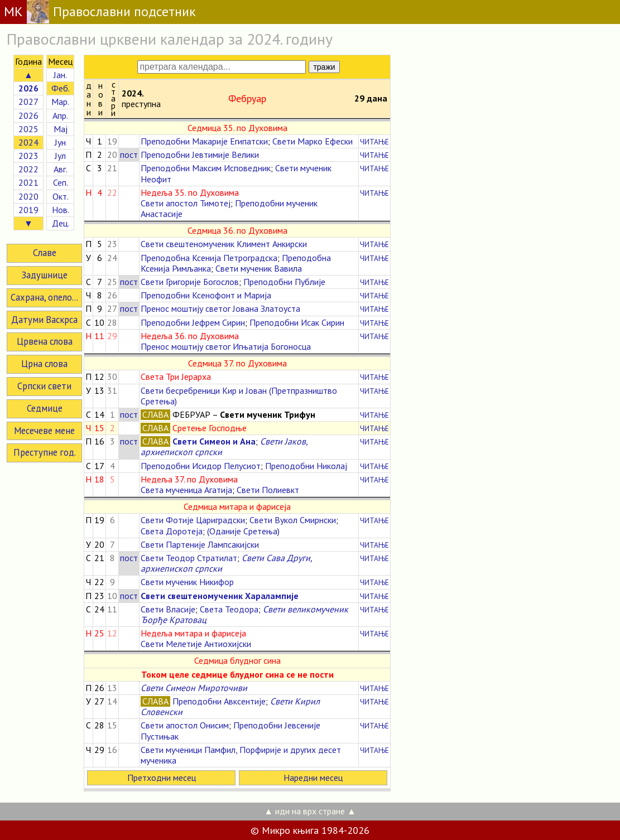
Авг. (61, 169)
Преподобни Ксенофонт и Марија (206, 295)
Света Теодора (229, 609)
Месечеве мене (44, 431)
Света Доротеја (172, 531)
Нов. (61, 210)
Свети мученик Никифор (187, 582)
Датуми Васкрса (44, 320)
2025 (28, 129)
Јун (60, 142)
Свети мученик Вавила (259, 268)
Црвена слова (45, 341)
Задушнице (44, 275)
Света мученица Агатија (186, 490)
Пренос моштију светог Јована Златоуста (220, 308)
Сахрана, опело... (44, 297)
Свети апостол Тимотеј (186, 203)
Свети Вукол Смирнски (293, 520)
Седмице (45, 408)
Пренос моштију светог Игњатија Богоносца (226, 346)
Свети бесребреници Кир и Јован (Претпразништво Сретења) (239, 396)
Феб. (61, 88)
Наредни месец (313, 778)
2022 (28, 169)
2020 (28, 196)
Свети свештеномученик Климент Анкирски (224, 244)
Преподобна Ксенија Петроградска (209, 258)
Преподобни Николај (306, 466)
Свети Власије (168, 609)
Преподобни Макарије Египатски (204, 141)
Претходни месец (162, 778)
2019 (28, 210)
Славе (45, 253)
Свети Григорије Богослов (190, 282)
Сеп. (61, 182)
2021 (28, 182)
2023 (28, 156)
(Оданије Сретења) (243, 531)
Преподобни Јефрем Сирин (193, 322)
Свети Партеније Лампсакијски (200, 544)
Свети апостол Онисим (185, 725)
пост (129, 155)
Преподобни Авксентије (219, 701)
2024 (28, 142)
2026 (28, 115)
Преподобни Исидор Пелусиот (201, 466)
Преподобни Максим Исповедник (206, 168)
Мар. (60, 102)
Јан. (60, 75)
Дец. (61, 223)
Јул (60, 156)
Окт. (61, 196)
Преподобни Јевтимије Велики (200, 155)
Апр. (60, 115)
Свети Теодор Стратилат (189, 558)
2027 (28, 102)
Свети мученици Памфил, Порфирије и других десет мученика (241, 755)
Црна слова (44, 364)
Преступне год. (45, 452)
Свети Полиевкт (268, 490)
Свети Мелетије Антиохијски (196, 644)
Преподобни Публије (284, 282)
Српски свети (44, 386)
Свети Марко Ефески (313, 141)
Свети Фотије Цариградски (193, 520)
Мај (61, 129)
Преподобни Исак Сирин (297, 322)
